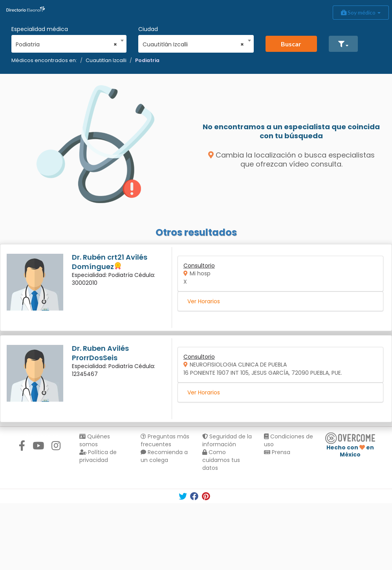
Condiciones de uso (289, 440)
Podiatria (147, 60)
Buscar (291, 44)
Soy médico (361, 12)
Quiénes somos (95, 440)
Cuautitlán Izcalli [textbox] (193, 44)
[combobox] (66, 42)
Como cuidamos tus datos (221, 460)
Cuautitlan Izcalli (106, 60)
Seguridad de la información (227, 440)
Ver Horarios (204, 301)
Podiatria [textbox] (66, 44)
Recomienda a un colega (164, 456)
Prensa (277, 452)
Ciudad (148, 29)
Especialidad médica (40, 29)
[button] (343, 44)
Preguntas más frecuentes (165, 440)
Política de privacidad (98, 456)
